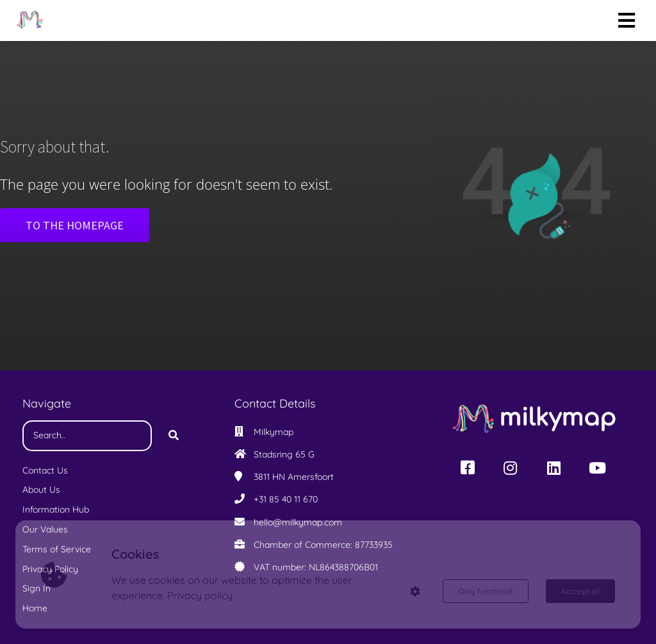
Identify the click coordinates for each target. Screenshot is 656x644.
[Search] (174, 436)
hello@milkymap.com (298, 522)
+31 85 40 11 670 (286, 499)
